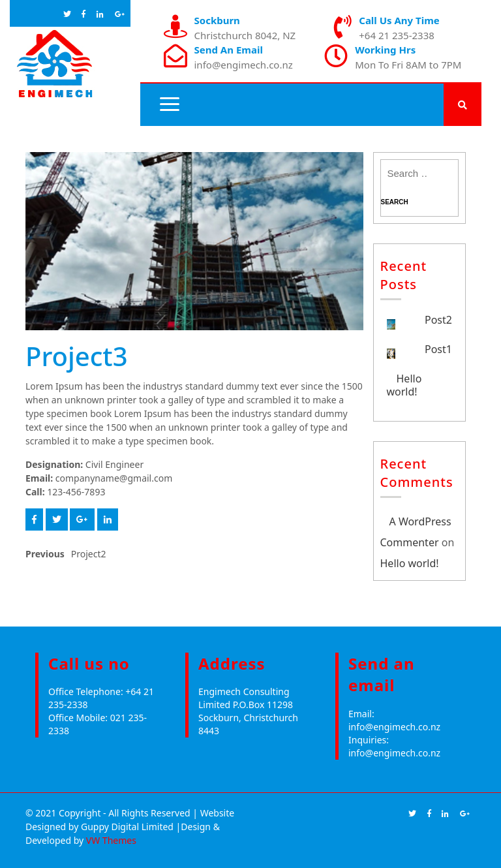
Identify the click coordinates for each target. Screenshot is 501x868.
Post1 (438, 349)
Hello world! (404, 385)
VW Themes (110, 840)
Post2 (438, 320)
